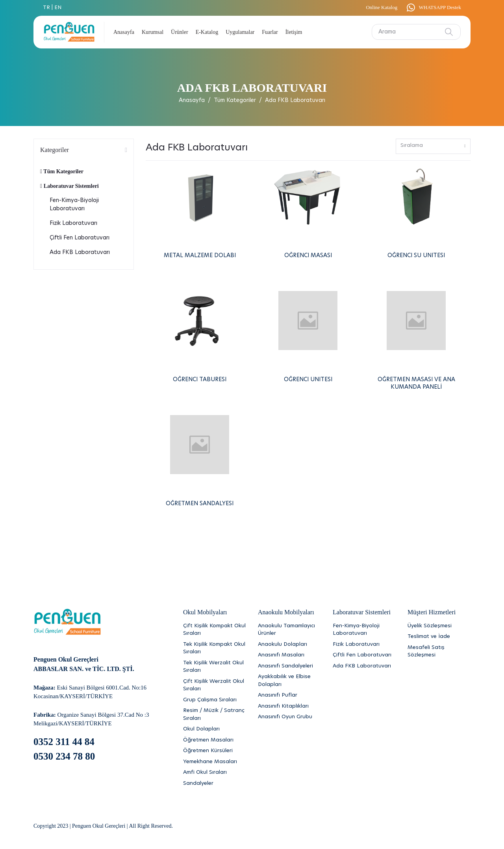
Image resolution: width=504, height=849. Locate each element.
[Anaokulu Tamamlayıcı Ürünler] (289, 630)
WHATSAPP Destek (433, 7)
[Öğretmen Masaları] (215, 740)
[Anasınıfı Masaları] (289, 655)
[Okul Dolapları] (215, 729)
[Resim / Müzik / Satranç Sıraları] (215, 715)
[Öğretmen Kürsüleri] (215, 751)
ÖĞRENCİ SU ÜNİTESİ (416, 256)
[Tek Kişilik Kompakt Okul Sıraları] (215, 648)
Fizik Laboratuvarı (73, 223)
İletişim (294, 32)
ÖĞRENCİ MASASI (308, 256)
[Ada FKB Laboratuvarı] (364, 666)
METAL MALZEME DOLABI (200, 256)
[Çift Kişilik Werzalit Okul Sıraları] (215, 685)
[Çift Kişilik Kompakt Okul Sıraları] (215, 630)
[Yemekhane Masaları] (215, 762)
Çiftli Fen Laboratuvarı (80, 238)
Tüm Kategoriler (235, 100)
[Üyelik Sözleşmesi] (439, 626)
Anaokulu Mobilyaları (286, 612)
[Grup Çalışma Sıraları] (215, 700)
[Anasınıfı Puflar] (289, 695)
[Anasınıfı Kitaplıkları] (289, 706)
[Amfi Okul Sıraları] (215, 773)
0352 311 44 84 (64, 742)
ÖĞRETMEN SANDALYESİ (200, 504)
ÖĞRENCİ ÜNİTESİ (308, 380)
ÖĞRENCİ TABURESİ (200, 380)
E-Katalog (207, 32)
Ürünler (180, 32)
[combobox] (433, 146)
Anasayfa (124, 32)
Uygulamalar (240, 32)
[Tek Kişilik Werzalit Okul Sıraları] (215, 667)
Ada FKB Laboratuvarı (80, 252)
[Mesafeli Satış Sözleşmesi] (439, 652)
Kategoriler (55, 150)
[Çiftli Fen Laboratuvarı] (364, 655)
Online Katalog (382, 7)
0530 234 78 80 (64, 756)
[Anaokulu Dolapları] (289, 645)
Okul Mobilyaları (205, 612)
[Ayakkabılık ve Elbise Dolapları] (289, 681)
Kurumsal (153, 32)
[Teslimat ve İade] (439, 637)
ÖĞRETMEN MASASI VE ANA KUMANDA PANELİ (416, 384)
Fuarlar (270, 32)
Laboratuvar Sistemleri (69, 186)
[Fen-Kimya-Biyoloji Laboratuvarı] (364, 630)
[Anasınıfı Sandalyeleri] (289, 666)
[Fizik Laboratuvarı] (364, 645)
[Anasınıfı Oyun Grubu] (289, 717)
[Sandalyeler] (215, 784)
